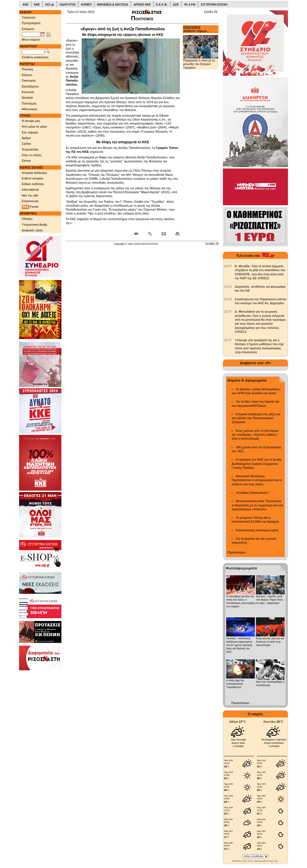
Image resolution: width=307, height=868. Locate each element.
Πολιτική (27, 69)
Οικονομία (29, 80)
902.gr (50, 5)
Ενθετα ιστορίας (33, 178)
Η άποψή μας (31, 121)
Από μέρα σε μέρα (34, 126)
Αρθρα (26, 138)
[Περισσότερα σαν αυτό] (150, 234)
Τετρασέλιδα (30, 149)
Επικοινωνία (30, 201)
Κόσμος (27, 75)
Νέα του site (30, 195)
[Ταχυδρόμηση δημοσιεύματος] (164, 234)
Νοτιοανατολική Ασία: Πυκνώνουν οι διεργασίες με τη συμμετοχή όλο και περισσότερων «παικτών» (257, 505)
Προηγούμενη (31, 23)
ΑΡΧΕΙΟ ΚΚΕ (142, 5)
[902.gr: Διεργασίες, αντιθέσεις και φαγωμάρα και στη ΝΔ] (228, 287)
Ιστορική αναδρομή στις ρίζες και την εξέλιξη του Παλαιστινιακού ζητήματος (256, 418)
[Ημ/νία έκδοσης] (31, 34)
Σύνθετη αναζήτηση (35, 57)
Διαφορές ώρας (32, 230)
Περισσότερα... (237, 552)
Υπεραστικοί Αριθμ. (35, 225)
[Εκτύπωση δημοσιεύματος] (175, 234)
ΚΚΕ (26, 5)
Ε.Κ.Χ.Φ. (162, 5)
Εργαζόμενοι (30, 86)
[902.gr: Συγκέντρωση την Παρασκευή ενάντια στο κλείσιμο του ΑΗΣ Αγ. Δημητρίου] (228, 299)
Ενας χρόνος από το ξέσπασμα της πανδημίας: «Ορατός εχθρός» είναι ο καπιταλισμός (255, 435)
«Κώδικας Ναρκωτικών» (252, 493)
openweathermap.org (266, 861)
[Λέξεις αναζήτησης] (33, 52)
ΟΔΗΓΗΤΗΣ (68, 5)
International (30, 190)
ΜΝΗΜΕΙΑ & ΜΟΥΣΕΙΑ (113, 5)
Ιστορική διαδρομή (34, 173)
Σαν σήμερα (30, 132)
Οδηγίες (27, 219)
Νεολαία (27, 98)
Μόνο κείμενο (31, 40)
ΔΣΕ (176, 5)
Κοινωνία (28, 92)
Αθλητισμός (30, 109)
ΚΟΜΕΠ (86, 5)
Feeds (30, 207)
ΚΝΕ (37, 5)
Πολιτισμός (29, 103)
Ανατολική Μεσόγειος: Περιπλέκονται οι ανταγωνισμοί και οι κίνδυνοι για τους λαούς (257, 480)
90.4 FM (190, 5)
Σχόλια (26, 144)
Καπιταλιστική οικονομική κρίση (257, 530)
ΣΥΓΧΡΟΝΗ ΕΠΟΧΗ (214, 5)
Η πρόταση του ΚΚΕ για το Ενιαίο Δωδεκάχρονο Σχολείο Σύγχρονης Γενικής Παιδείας (257, 464)
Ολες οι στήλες (32, 155)
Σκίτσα (26, 161)
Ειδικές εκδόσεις (33, 184)
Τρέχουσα (29, 17)
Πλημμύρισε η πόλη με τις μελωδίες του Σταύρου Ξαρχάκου (201, 52)
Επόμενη (28, 29)
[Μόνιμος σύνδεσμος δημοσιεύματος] (138, 234)
